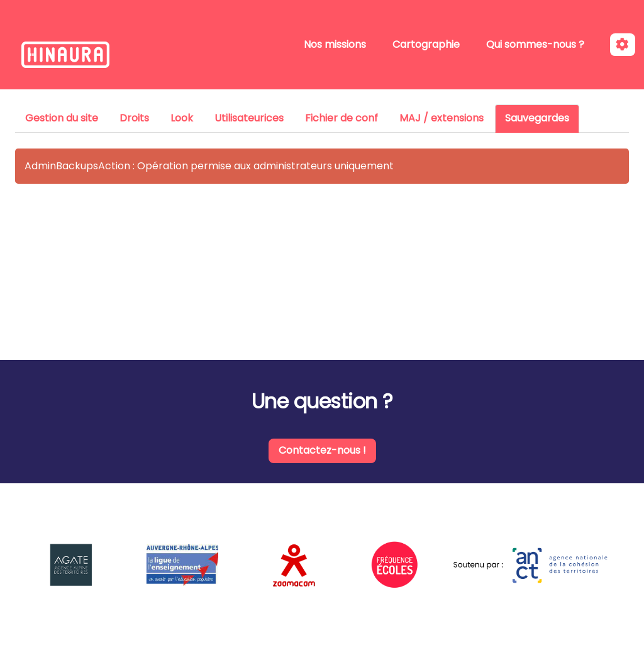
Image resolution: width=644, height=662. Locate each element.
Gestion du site (62, 118)
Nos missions (335, 44)
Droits (134, 118)
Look (182, 118)
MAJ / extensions (441, 118)
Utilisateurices (249, 118)
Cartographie (426, 44)
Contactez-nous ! (322, 450)
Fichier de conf (341, 118)
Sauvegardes (537, 118)
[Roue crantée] (623, 45)
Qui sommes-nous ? (535, 44)
